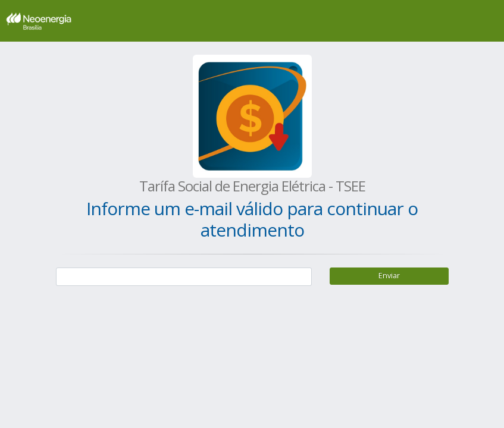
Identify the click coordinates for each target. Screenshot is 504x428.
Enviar (389, 276)
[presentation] (146, 322)
